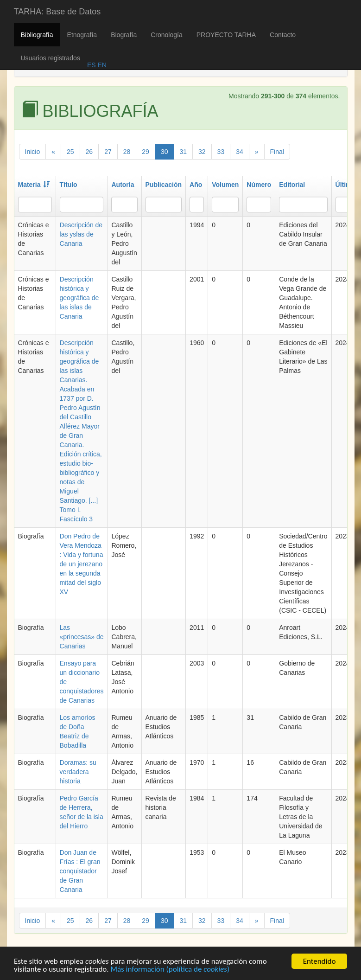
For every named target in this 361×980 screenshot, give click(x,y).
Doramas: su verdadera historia (78, 772)
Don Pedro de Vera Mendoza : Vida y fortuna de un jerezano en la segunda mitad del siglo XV (82, 564)
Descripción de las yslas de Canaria (81, 234)
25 (70, 152)
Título (69, 185)
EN (101, 65)
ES (92, 65)
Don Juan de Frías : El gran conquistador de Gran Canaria (80, 871)
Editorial (292, 185)
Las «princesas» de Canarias (82, 637)
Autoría (123, 185)
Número (259, 185)
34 (240, 152)
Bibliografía (37, 35)
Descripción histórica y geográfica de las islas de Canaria (79, 298)
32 (202, 152)
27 (108, 152)
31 (183, 152)
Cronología (167, 35)
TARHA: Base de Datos (57, 12)
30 (165, 152)
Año (196, 185)
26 (89, 152)
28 (127, 152)
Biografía (124, 35)
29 (146, 152)
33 (221, 152)
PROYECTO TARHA (226, 35)
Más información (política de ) (170, 971)
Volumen (225, 185)
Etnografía (82, 35)
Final (277, 152)
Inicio (33, 152)
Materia (34, 185)
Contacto (283, 35)
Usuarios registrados (51, 58)
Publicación (164, 185)
